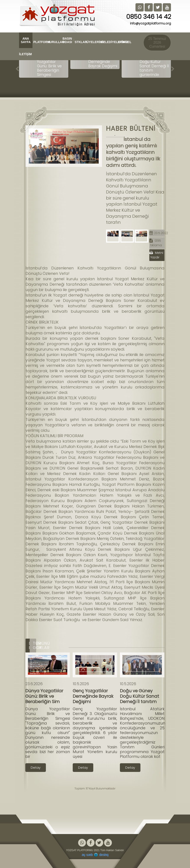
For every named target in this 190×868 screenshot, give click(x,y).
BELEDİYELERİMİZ (109, 42)
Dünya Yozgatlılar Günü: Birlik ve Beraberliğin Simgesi (49, 66)
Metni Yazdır (156, 255)
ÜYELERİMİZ (93, 42)
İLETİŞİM (25, 54)
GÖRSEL (125, 42)
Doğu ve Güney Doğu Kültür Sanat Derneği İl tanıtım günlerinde (154, 66)
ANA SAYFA (26, 40)
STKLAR (80, 42)
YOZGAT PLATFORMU (80, 850)
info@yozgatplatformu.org (151, 23)
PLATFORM (40, 42)
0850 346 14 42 (149, 17)
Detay (36, 767)
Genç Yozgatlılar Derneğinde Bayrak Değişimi (103, 62)
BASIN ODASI (67, 40)
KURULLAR (53, 42)
